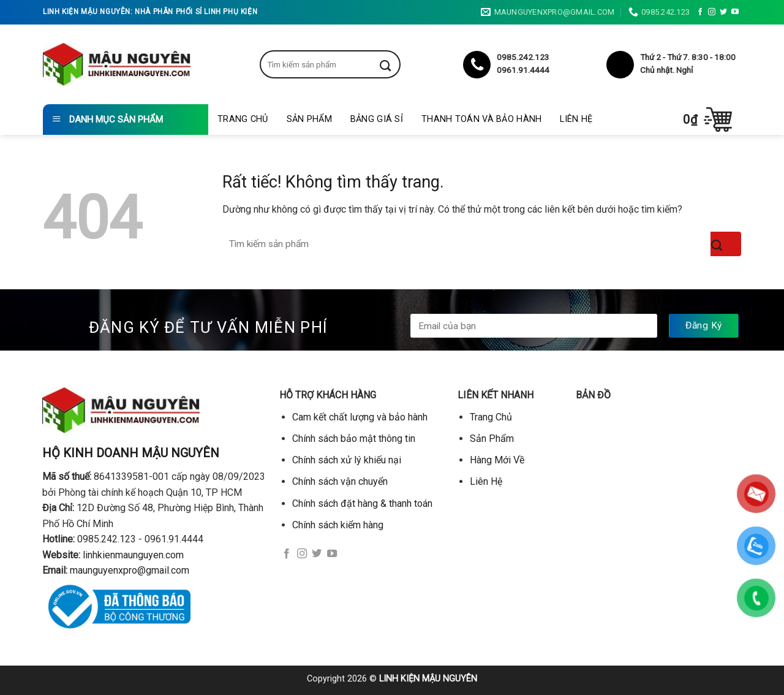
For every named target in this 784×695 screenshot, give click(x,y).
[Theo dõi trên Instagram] (712, 12)
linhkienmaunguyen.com (133, 555)
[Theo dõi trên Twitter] (723, 12)
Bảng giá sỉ (377, 119)
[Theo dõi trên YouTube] (735, 12)
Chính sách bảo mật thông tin (354, 439)
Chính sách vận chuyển (340, 481)
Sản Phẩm (309, 119)
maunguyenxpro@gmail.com (130, 570)
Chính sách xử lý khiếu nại (347, 460)
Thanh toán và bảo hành (481, 119)
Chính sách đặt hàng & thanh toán (362, 503)
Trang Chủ (243, 119)
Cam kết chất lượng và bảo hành (360, 417)
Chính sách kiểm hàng (338, 525)
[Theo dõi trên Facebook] (700, 12)
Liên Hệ (576, 119)
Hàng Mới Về (497, 460)
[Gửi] (394, 64)
